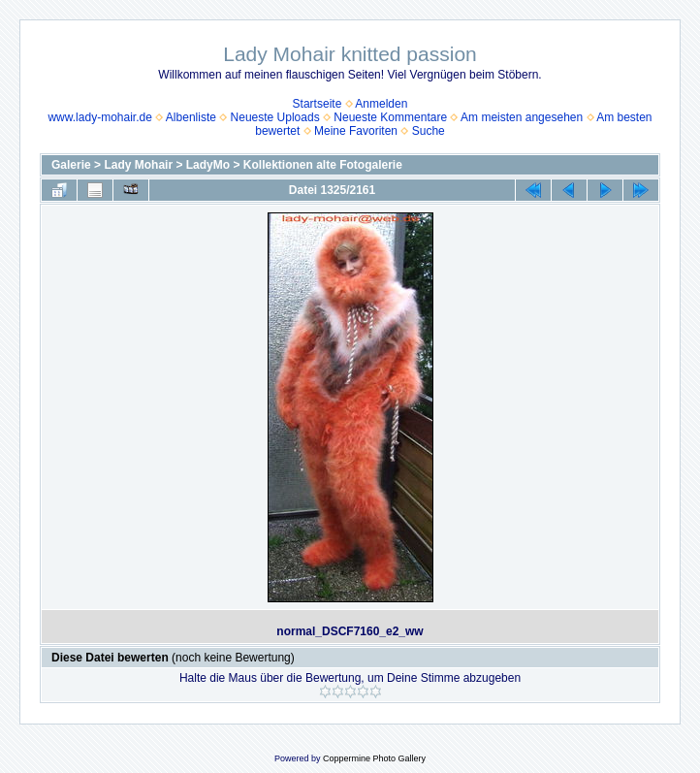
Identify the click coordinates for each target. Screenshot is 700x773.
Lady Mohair (138, 165)
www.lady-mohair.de (99, 117)
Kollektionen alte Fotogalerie (323, 165)
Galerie (71, 165)
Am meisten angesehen (522, 117)
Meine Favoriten (356, 131)
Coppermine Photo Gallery (374, 758)
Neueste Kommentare (390, 117)
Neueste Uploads (275, 117)
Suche (429, 131)
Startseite (318, 104)
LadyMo (208, 165)
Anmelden (381, 104)
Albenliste (191, 117)
